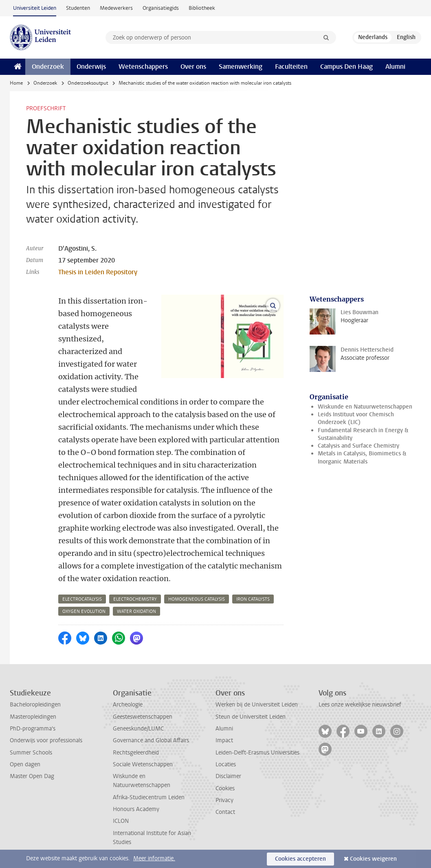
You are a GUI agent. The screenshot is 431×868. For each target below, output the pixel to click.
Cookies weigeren (373, 859)
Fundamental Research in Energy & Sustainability (363, 434)
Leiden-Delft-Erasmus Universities (257, 753)
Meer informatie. (154, 858)
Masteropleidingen (33, 717)
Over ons (193, 67)
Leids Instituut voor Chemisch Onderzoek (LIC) (356, 418)
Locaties (226, 764)
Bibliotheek (202, 8)
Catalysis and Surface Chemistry (358, 446)
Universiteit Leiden (35, 8)
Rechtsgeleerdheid (136, 753)
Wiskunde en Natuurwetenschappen (365, 407)
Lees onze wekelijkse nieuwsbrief (360, 705)
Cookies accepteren (300, 859)
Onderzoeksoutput (88, 83)
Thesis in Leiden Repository (98, 272)
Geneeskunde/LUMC (138, 729)
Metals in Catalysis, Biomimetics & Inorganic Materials (362, 457)
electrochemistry (135, 599)
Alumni (395, 67)
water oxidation (136, 611)
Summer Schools (31, 753)
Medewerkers (116, 8)
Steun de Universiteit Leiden (251, 717)
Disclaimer (228, 776)
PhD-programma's (33, 729)
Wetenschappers (143, 67)
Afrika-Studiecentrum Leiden (149, 797)
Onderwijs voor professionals (46, 740)
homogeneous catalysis (197, 599)
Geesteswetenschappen (143, 717)
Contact (225, 812)
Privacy (224, 800)
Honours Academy (136, 809)
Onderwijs (91, 67)
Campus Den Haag (346, 67)
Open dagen (25, 764)
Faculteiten (291, 67)
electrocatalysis (82, 599)
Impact (224, 740)
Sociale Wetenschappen (143, 764)
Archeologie (128, 705)
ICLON (121, 821)
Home (16, 83)
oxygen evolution (84, 611)
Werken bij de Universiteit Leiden (257, 705)
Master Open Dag (32, 776)
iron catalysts (253, 599)
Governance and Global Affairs (151, 740)
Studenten (78, 8)
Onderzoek (48, 67)
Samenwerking (241, 67)
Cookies (225, 788)
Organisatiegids (161, 8)
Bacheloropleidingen (35, 705)
